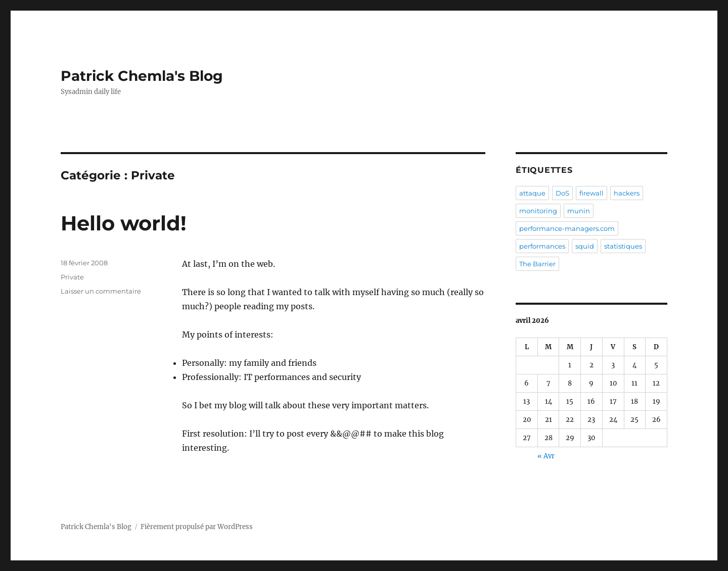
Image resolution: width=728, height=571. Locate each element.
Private (72, 277)
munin (579, 211)
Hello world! (124, 223)
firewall (591, 193)
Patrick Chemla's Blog (142, 76)
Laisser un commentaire (101, 291)
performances (542, 246)
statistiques (623, 246)
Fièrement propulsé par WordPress (197, 527)
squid (585, 246)
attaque (532, 193)
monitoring (538, 211)
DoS (562, 193)
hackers (627, 193)
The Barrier (537, 264)
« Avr (546, 456)
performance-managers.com (567, 228)
